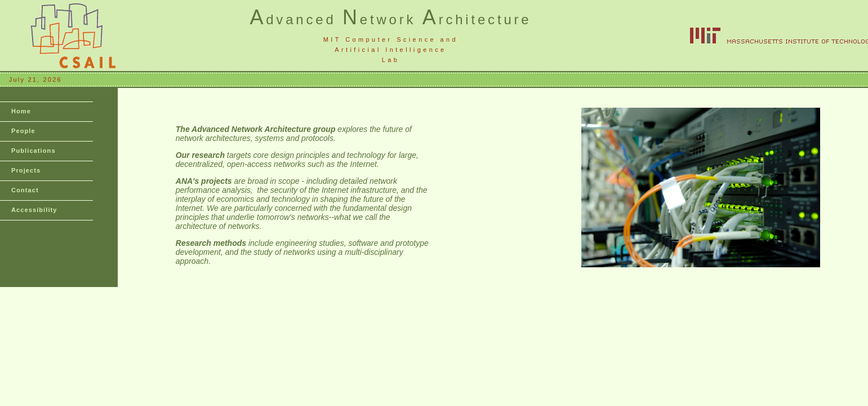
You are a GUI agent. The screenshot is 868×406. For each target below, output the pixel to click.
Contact (25, 190)
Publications (34, 151)
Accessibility (34, 210)
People (23, 131)
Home (21, 111)
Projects (26, 170)
